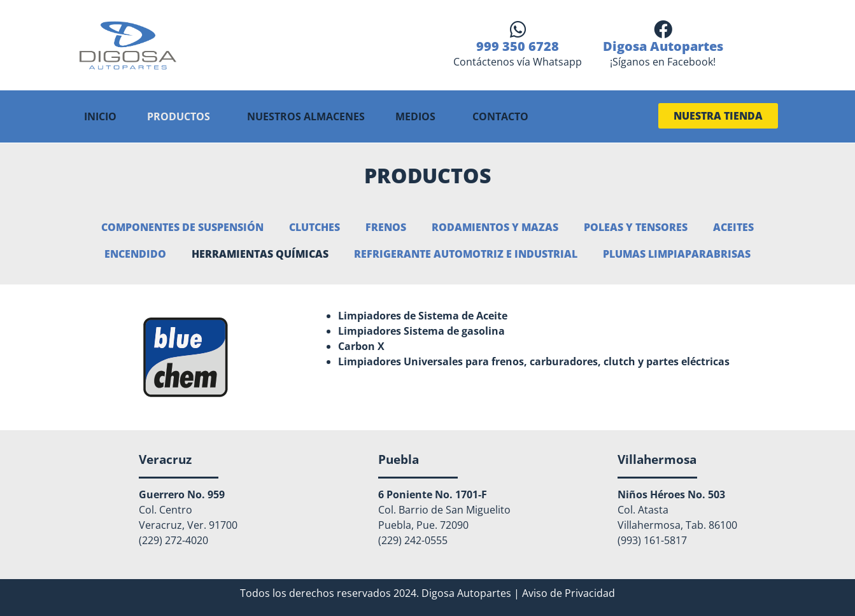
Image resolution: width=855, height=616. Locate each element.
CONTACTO (500, 116)
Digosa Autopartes (663, 46)
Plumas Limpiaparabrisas (677, 253)
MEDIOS (415, 116)
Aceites (733, 227)
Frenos (386, 227)
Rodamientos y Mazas (495, 227)
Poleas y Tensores (636, 227)
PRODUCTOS (179, 116)
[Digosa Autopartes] (663, 30)
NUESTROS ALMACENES (306, 116)
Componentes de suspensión (182, 227)
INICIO (100, 116)
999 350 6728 (518, 46)
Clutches (314, 227)
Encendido (135, 253)
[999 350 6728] (518, 30)
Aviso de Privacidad (569, 592)
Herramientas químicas (260, 253)
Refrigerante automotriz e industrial (466, 253)
